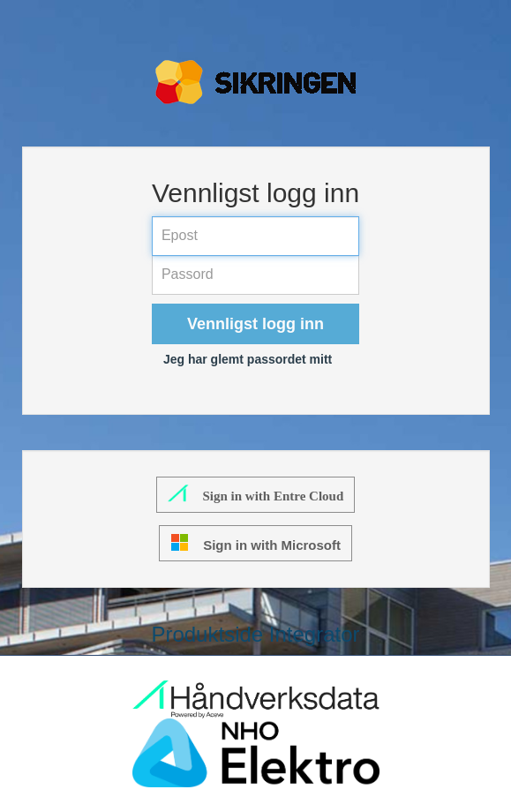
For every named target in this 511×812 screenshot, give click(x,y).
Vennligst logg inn (255, 324)
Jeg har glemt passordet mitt (248, 359)
